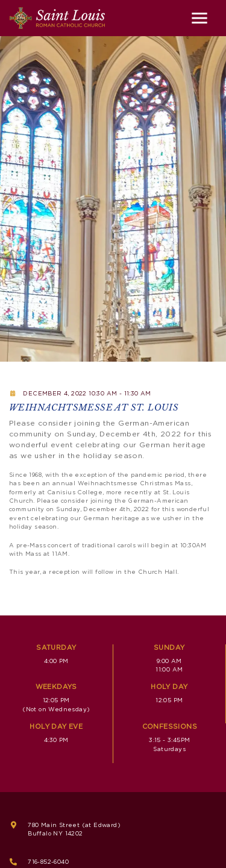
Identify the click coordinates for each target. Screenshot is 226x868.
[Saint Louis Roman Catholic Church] (57, 18)
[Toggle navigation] (199, 18)
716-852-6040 (48, 862)
